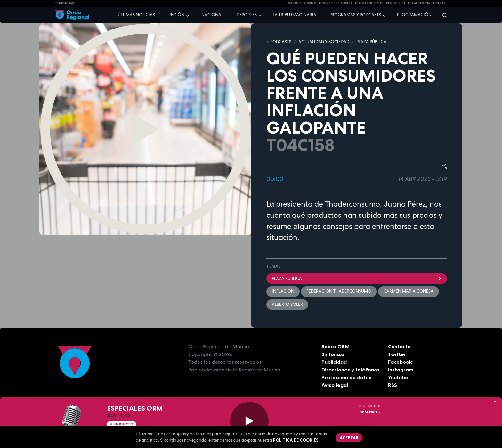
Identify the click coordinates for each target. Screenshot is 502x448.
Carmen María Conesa (409, 291)
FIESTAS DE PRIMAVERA (336, 3)
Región (176, 15)
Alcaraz (439, 3)
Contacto (399, 346)
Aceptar (349, 438)
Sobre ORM (336, 346)
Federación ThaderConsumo (339, 291)
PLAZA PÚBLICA (371, 42)
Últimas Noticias (369, 3)
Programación (414, 15)
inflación (283, 291)
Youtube (398, 377)
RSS (393, 385)
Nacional (212, 15)
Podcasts (281, 42)
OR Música (370, 412)
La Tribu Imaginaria (295, 15)
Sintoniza (333, 354)
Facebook (400, 362)
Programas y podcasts (355, 15)
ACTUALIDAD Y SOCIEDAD (324, 42)
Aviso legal (335, 385)
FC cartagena (419, 3)
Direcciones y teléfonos (351, 370)
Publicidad (334, 362)
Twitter (397, 354)
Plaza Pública (357, 278)
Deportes (247, 15)
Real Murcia (396, 3)
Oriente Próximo (302, 3)
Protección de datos (346, 377)
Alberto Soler (287, 304)
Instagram (401, 370)
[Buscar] (443, 15)
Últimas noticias (136, 15)
